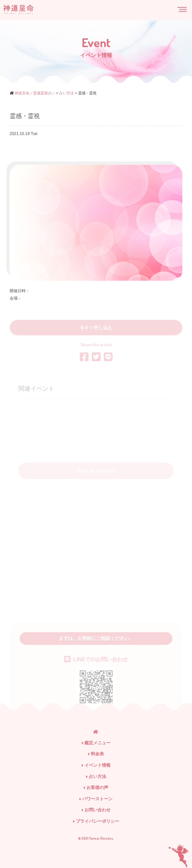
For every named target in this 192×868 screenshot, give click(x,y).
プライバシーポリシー (96, 821)
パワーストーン (96, 799)
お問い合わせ (96, 810)
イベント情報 (96, 765)
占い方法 (96, 776)
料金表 (96, 754)
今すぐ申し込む (96, 337)
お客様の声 (96, 787)
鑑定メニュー (96, 743)
